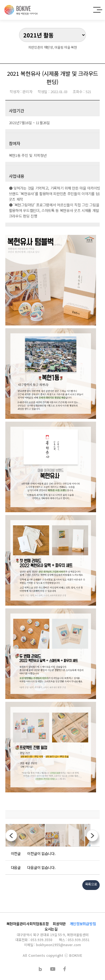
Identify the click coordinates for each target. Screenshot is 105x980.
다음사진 (92, 835)
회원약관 (59, 924)
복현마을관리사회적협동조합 (28, 924)
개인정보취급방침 (83, 924)
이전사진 (11, 835)
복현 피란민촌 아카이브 (21, 10)
